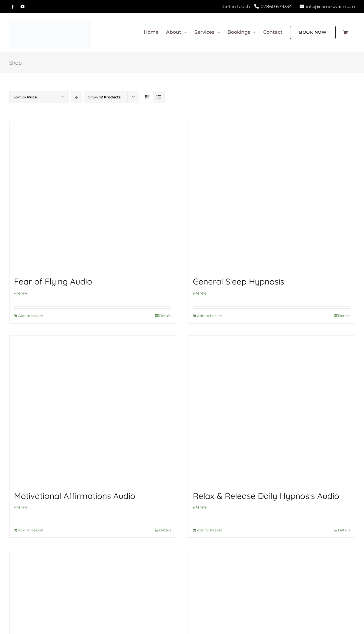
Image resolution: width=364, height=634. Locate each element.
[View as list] (159, 97)
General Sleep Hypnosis (238, 281)
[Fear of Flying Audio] (93, 196)
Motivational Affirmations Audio (75, 496)
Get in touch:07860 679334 (257, 6)
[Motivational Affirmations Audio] (93, 410)
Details (165, 316)
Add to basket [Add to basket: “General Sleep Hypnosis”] (210, 316)
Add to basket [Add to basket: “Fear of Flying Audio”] (31, 316)
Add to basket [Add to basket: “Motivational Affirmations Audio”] (31, 530)
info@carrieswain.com (327, 6)
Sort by (25, 97)
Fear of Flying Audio (53, 281)
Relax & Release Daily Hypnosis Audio (266, 496)
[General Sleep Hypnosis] (272, 196)
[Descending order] (76, 97)
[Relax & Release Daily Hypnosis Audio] (272, 410)
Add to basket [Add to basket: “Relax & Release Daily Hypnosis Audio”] (210, 530)
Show (104, 97)
